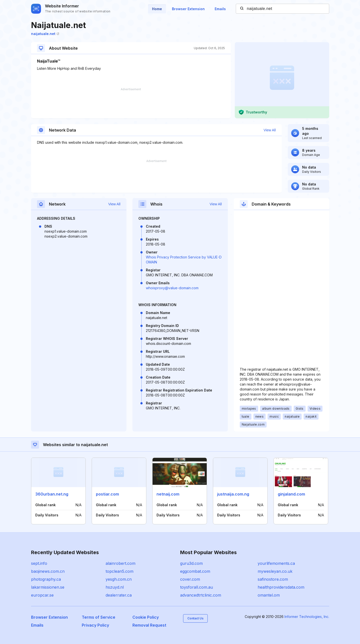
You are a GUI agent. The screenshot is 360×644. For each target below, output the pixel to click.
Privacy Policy (95, 625)
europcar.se (42, 595)
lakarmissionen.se (48, 587)
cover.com (190, 579)
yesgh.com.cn (119, 579)
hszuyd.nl (115, 587)
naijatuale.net (45, 34)
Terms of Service (99, 617)
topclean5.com (120, 571)
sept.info (39, 563)
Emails (220, 9)
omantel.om (269, 595)
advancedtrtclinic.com (201, 595)
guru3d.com (191, 563)
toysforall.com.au (197, 587)
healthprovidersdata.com (281, 587)
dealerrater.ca (119, 595)
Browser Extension (188, 9)
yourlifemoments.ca (276, 563)
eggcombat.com (195, 571)
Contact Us (195, 618)
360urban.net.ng (52, 494)
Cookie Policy (146, 617)
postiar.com (107, 494)
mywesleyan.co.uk (275, 571)
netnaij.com (168, 494)
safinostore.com (273, 579)
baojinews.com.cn (48, 571)
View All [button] (270, 130)
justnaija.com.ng (233, 494)
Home (157, 9)
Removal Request (149, 625)
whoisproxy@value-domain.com (172, 288)
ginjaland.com (291, 494)
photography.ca (46, 579)
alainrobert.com (120, 563)
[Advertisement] (131, 103)
